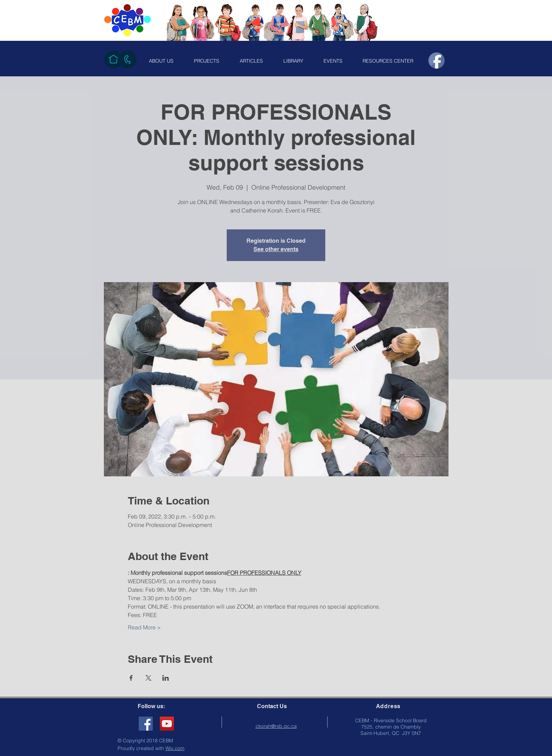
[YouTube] (167, 724)
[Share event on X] (148, 678)
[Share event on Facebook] (131, 678)
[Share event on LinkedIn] (166, 678)
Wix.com (175, 748)
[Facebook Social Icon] (146, 724)
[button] (161, 61)
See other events (276, 249)
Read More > (144, 627)
